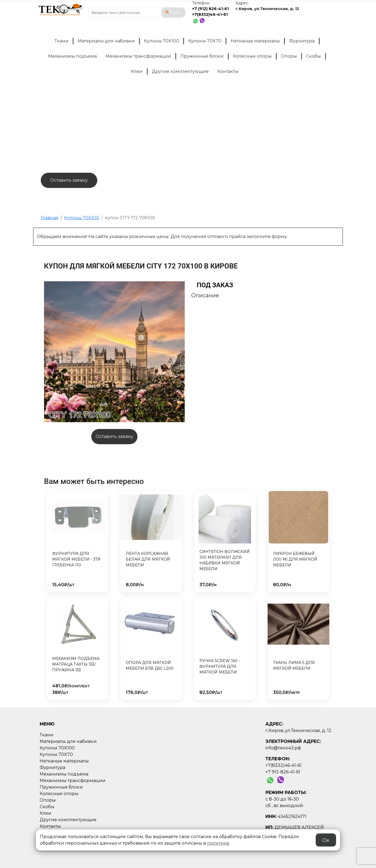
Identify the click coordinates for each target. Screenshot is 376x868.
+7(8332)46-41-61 (210, 14)
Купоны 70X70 (205, 41)
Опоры (289, 56)
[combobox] (137, 13)
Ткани (62, 41)
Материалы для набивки (106, 41)
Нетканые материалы (255, 41)
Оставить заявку (69, 180)
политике (218, 843)
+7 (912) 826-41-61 (210, 9)
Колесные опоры (252, 56)
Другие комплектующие (180, 71)
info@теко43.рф (283, 748)
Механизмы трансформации (138, 56)
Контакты (228, 71)
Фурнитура (302, 41)
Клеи (137, 71)
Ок (326, 840)
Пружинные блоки (202, 56)
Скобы (314, 56)
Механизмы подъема (72, 56)
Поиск (173, 12)
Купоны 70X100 (162, 41)
